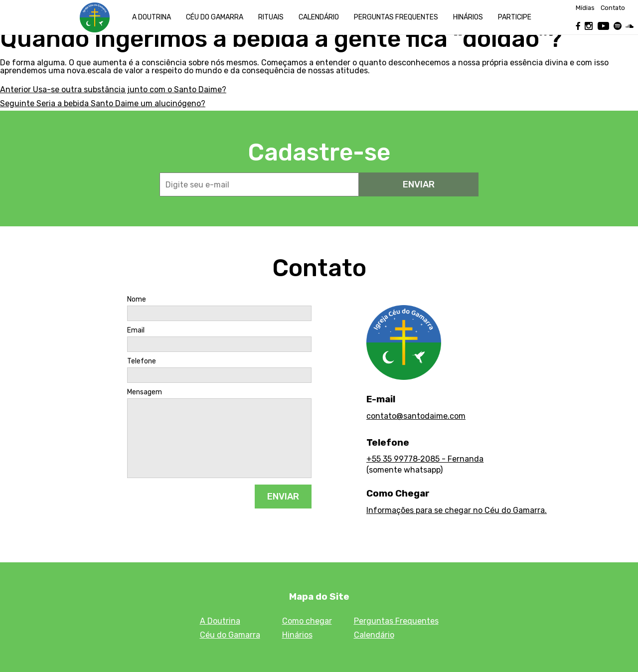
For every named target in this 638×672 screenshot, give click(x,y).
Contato (613, 8)
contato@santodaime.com (416, 416)
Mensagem (145, 392)
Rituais (271, 17)
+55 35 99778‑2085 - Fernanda (425, 459)
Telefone (142, 361)
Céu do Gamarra (215, 17)
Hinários (468, 17)
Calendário (319, 17)
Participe (515, 17)
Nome (137, 300)
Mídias (585, 8)
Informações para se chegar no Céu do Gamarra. (457, 510)
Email (136, 331)
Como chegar (307, 621)
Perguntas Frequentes (396, 621)
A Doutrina (152, 17)
